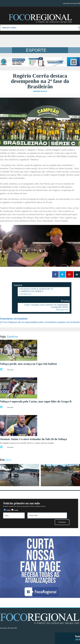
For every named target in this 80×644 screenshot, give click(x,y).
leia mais (10, 370)
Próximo (62, 522)
